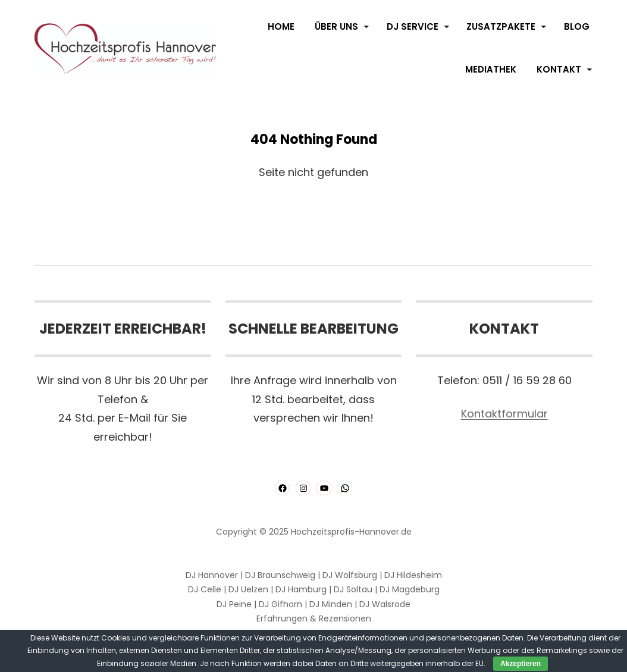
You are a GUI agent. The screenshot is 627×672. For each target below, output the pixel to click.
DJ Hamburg (301, 589)
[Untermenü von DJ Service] (447, 27)
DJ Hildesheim (413, 575)
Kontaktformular (504, 414)
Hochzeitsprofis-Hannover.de (351, 532)
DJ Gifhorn (280, 604)
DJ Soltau (353, 589)
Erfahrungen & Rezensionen (314, 618)
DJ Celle (205, 589)
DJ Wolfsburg (350, 575)
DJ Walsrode (385, 604)
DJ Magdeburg (410, 589)
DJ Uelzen (248, 589)
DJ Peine (234, 604)
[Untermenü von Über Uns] (366, 27)
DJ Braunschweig (280, 575)
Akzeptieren (521, 664)
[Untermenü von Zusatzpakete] (544, 27)
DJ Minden (331, 604)
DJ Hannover (212, 575)
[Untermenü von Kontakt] (590, 70)
